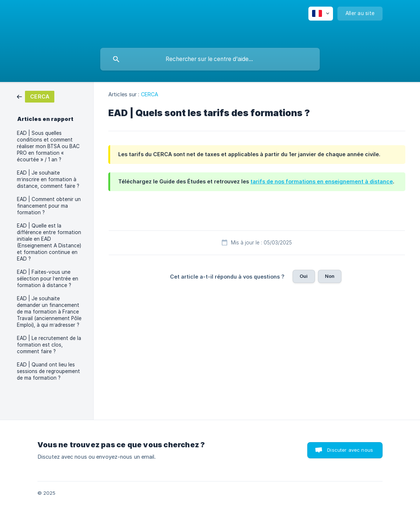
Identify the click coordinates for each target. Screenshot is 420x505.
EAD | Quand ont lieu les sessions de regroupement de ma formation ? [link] (48, 371)
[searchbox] (210, 59)
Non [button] (330, 276)
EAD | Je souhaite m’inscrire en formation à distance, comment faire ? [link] (48, 179)
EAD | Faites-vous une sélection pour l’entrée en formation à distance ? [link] (48, 279)
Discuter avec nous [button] (350, 450)
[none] (321, 14)
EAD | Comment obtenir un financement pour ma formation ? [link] (49, 206)
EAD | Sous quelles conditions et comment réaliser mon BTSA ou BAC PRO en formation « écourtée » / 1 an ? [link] (48, 146)
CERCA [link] (150, 94)
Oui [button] (304, 276)
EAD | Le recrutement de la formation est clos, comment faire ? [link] (49, 345)
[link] (36, 96)
